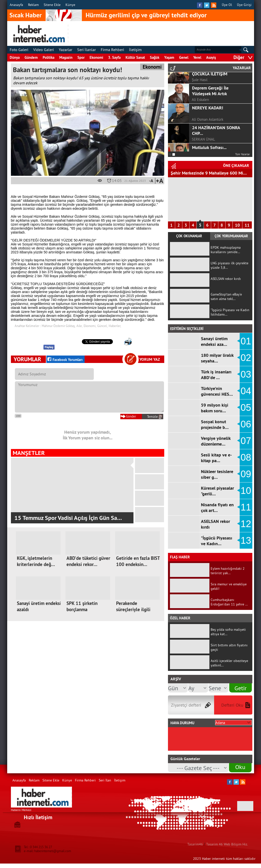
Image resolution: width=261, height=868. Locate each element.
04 (246, 391)
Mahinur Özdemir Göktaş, (59, 326)
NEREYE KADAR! (208, 136)
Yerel (197, 57)
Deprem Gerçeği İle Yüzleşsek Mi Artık (210, 119)
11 (247, 225)
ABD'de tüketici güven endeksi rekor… (89, 561)
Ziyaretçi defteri (186, 705)
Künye (70, 5)
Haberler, (115, 326)
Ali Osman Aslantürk (208, 147)
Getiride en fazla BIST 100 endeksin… (138, 561)
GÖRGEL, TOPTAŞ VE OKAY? (218, 76)
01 (246, 341)
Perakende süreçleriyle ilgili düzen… (133, 610)
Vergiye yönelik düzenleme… (216, 441)
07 (246, 441)
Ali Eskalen (200, 128)
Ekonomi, (90, 326)
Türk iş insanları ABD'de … (216, 375)
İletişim (135, 50)
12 (246, 524)
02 (246, 358)
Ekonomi (96, 57)
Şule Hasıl (200, 108)
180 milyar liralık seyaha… (217, 358)
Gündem (31, 57)
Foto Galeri (19, 50)
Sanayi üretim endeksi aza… (214, 341)
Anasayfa (16, 5)
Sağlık (155, 57)
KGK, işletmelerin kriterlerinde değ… (36, 561)
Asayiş (211, 57)
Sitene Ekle (52, 5)
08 (246, 457)
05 (246, 408)
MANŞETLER (29, 453)
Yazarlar (65, 50)
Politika (49, 57)
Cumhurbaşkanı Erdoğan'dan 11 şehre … (229, 602)
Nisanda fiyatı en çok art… (217, 508)
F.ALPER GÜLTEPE (206, 88)
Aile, (80, 326)
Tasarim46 (195, 844)
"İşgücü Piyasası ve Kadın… (217, 541)
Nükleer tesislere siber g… (217, 474)
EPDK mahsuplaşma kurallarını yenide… (226, 250)
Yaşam (169, 57)
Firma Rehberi (112, 50)
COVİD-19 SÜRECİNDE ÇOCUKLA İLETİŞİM (213, 99)
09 (246, 474)
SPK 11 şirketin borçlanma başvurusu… (82, 610)
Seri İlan (105, 780)
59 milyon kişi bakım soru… (215, 408)
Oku (240, 767)
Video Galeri (44, 50)
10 (237, 225)
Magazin (66, 57)
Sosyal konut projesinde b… (215, 424)
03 (246, 374)
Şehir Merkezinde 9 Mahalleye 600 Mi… (209, 173)
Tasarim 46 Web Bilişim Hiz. (227, 844)
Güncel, (102, 326)
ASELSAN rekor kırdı (226, 279)
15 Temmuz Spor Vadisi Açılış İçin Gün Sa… (68, 518)
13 (246, 540)
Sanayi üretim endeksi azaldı (39, 606)
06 (246, 424)
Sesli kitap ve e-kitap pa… (216, 458)
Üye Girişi (244, 5)
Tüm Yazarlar (243, 154)
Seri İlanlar (86, 50)
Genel (184, 57)
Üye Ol (227, 5)
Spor (81, 57)
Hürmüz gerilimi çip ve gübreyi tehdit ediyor (146, 15)
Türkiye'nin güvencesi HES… (217, 391)
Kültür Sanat (135, 57)
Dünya (15, 57)
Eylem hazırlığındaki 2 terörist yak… (228, 571)
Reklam (33, 5)
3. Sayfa (114, 57)
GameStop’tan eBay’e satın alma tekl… (226, 297)
